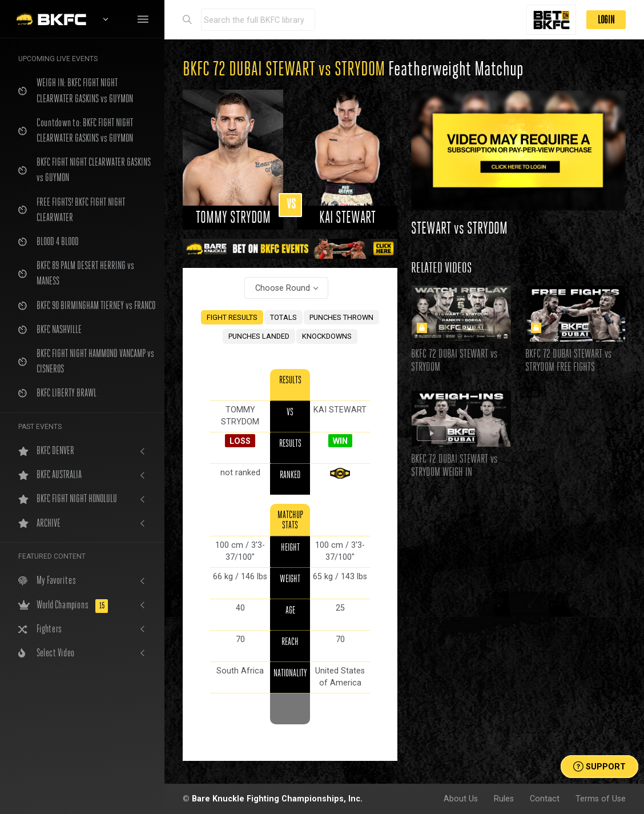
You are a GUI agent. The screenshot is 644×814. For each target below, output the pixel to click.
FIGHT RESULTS (232, 317)
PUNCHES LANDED (259, 336)
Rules (504, 799)
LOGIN (606, 20)
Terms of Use (601, 799)
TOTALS (283, 317)
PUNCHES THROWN (341, 317)
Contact (545, 799)
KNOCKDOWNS (327, 336)
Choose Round (283, 288)
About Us (461, 799)
